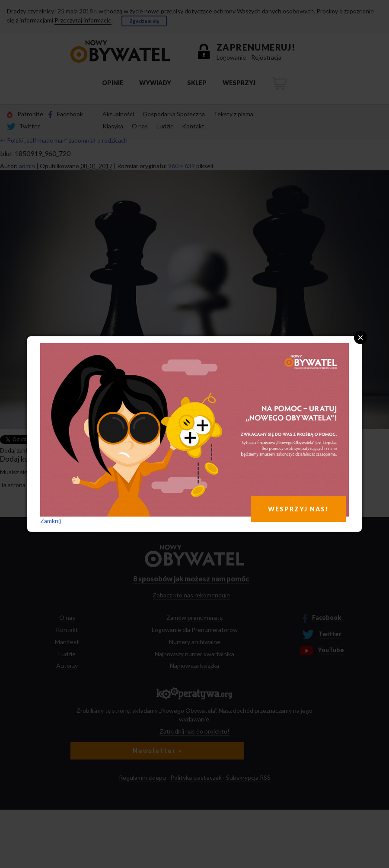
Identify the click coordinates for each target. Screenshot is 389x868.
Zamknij (51, 521)
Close (360, 338)
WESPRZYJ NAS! (298, 509)
